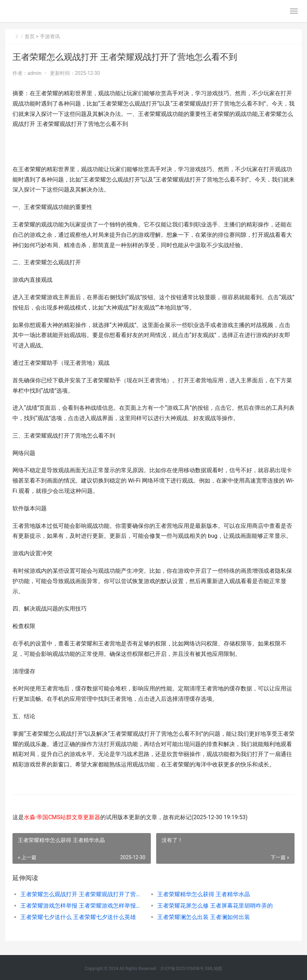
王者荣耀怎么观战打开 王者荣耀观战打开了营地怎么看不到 (82, 894)
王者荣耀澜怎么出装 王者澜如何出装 (204, 917)
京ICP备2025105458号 (182, 969)
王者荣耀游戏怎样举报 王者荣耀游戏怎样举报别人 (82, 906)
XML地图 (214, 969)
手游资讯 (50, 36)
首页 (30, 36)
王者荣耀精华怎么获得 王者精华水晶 (204, 894)
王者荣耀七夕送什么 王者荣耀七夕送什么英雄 (78, 917)
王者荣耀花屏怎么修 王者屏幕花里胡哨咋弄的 (215, 906)
